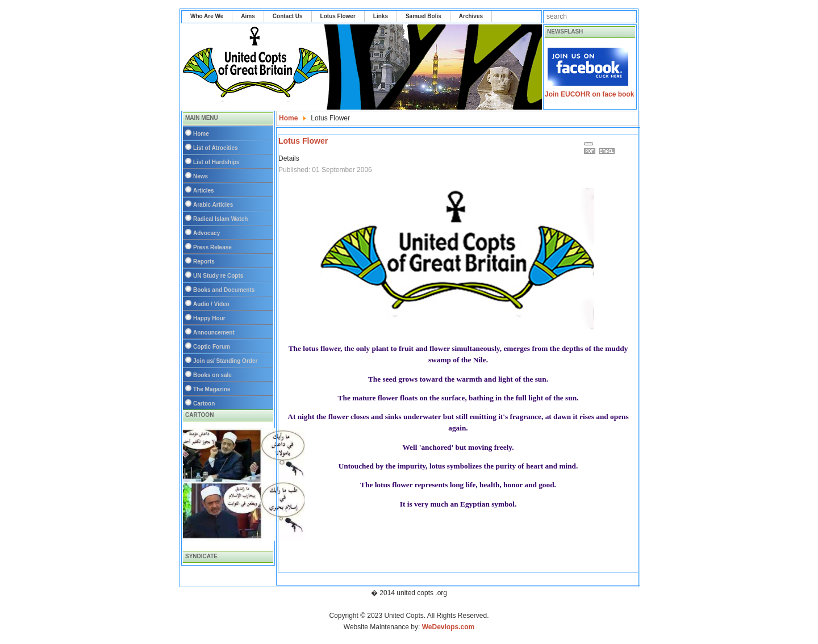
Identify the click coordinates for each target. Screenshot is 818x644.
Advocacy (206, 233)
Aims (248, 16)
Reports (204, 262)
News (201, 176)
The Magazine (212, 389)
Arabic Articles (213, 205)
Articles (204, 191)
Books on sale (212, 375)
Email (608, 151)
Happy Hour (209, 318)
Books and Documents (224, 290)
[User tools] (589, 144)
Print (591, 151)
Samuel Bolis (423, 16)
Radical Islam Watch (220, 219)
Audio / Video (211, 304)
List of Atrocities (216, 148)
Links (381, 16)
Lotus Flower (338, 16)
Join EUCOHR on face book (589, 94)
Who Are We (207, 16)
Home (201, 134)
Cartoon (204, 403)
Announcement (214, 333)
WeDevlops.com (448, 627)
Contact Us (288, 16)
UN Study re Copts (218, 276)
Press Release (212, 247)
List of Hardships (216, 162)
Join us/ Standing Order (225, 361)
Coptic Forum (212, 347)
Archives (471, 16)
